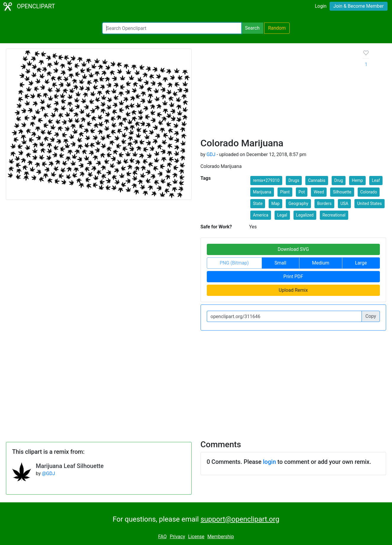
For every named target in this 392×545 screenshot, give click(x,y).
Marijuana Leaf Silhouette (70, 466)
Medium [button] (321, 263)
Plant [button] (285, 192)
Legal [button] (282, 215)
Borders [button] (324, 203)
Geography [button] (298, 203)
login (270, 462)
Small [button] (280, 263)
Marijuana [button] (262, 192)
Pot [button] (302, 192)
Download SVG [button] (293, 249)
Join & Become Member (359, 6)
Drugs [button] (294, 180)
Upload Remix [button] (293, 290)
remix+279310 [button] (266, 180)
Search (252, 28)
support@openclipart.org (240, 519)
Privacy (178, 537)
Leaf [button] (376, 180)
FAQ (163, 537)
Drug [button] (339, 180)
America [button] (261, 215)
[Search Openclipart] (172, 28)
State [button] (258, 203)
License (196, 537)
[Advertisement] (277, 93)
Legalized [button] (305, 215)
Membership (221, 537)
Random (277, 28)
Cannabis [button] (317, 180)
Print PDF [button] (293, 276)
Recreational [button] (334, 215)
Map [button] (275, 203)
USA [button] (345, 203)
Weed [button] (319, 192)
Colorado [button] (369, 192)
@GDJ (48, 473)
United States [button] (369, 203)
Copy (371, 316)
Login (321, 6)
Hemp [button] (357, 180)
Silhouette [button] (342, 192)
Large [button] (361, 263)
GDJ (211, 154)
